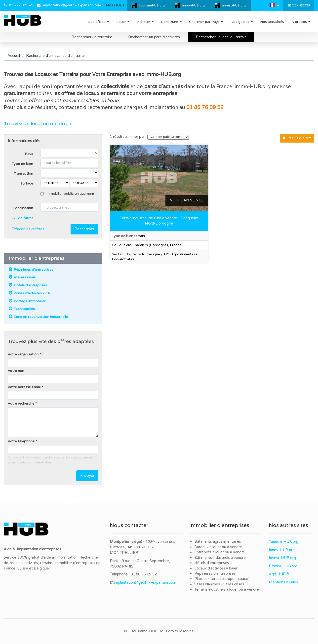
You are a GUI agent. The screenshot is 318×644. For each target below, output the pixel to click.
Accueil (14, 56)
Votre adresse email (24, 387)
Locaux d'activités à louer (216, 568)
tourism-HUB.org (152, 5)
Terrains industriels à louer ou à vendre (227, 589)
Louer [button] (123, 22)
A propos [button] (301, 22)
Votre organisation (23, 354)
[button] (274, 5)
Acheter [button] (145, 22)
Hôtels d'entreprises (212, 563)
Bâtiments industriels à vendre (220, 558)
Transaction (23, 173)
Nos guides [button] (242, 22)
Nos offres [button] (98, 22)
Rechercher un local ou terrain (221, 37)
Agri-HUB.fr (279, 574)
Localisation (23, 208)
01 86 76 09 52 (20, 5)
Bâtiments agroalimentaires (218, 541)
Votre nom (17, 371)
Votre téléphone (21, 441)
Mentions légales (283, 582)
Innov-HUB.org (282, 550)
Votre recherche (21, 403)
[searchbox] (69, 163)
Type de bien (22, 164)
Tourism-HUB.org (284, 542)
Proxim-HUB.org (283, 566)
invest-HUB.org (234, 5)
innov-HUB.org (194, 5)
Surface (27, 183)
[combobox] (69, 163)
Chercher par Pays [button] (206, 22)
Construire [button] (171, 22)
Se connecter (298, 5)
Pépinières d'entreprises (215, 573)
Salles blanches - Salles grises (219, 584)
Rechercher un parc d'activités (154, 37)
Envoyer (87, 476)
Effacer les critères (28, 229)
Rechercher (84, 229)
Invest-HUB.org (282, 558)
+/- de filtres (23, 218)
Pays (29, 154)
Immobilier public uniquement (67, 194)
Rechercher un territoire (92, 37)
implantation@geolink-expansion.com (72, 5)
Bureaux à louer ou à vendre (218, 547)
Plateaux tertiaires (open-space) (222, 579)
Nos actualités (272, 22)
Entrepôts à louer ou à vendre (220, 552)
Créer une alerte (297, 138)
